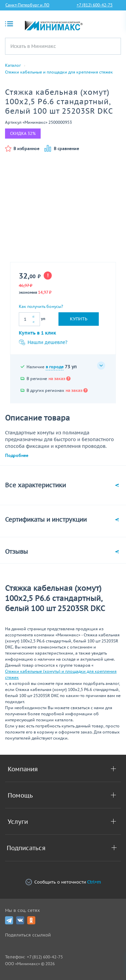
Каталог (13, 65)
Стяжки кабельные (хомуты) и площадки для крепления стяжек (61, 674)
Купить (79, 319)
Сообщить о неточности (63, 882)
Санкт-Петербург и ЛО (27, 5)
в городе (55, 367)
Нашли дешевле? (43, 342)
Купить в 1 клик (37, 333)
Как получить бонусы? (41, 306)
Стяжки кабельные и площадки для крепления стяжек (59, 72)
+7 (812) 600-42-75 (95, 5)
